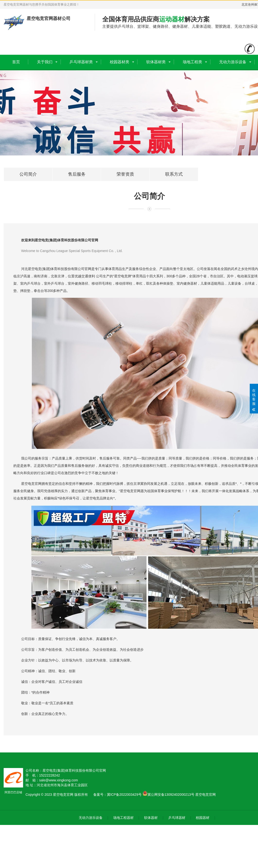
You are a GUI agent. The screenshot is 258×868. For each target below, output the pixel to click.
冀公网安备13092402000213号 (168, 795)
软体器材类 (156, 62)
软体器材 (151, 818)
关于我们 (45, 62)
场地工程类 (192, 62)
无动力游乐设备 (233, 62)
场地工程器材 (123, 818)
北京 (245, 5)
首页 (16, 62)
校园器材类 (120, 62)
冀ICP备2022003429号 (124, 795)
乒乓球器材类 (81, 62)
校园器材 (203, 818)
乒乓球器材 (177, 818)
